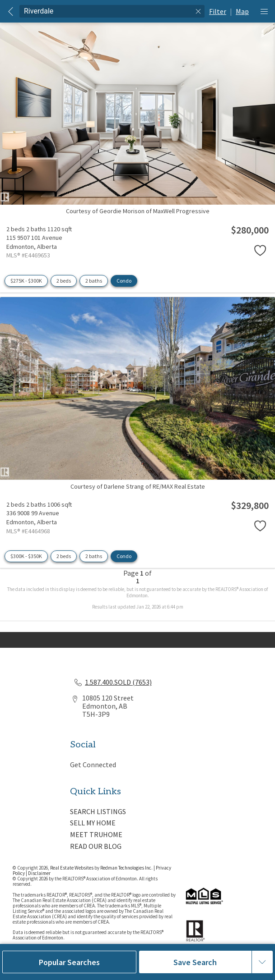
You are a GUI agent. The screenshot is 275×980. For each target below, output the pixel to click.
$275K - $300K (26, 281)
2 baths (94, 281)
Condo (124, 281)
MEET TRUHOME (96, 834)
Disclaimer (39, 873)
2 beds (64, 281)
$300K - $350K (26, 556)
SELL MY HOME (93, 823)
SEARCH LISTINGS (98, 811)
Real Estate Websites (72, 868)
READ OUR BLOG (96, 846)
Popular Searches (69, 962)
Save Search (195, 962)
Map (242, 11)
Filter (218, 11)
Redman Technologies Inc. (127, 868)
